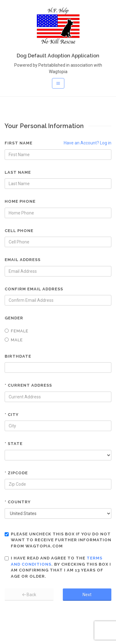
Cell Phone (19, 231)
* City (12, 415)
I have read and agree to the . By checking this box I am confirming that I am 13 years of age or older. (58, 567)
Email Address (23, 260)
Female (17, 331)
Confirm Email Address (34, 289)
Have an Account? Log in (88, 143)
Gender (14, 318)
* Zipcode (16, 473)
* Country (18, 502)
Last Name (18, 172)
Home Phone (20, 201)
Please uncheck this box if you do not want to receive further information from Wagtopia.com (58, 540)
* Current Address (28, 385)
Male (14, 340)
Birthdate (18, 356)
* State (14, 444)
